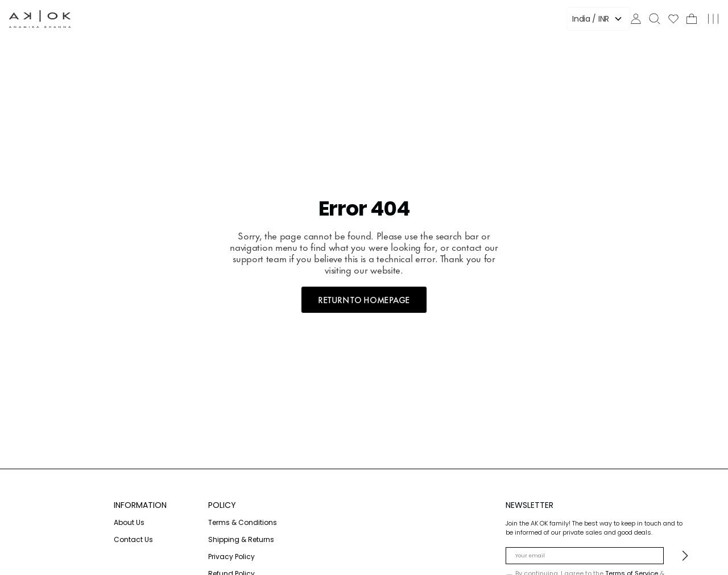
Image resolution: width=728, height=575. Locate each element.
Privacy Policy (231, 557)
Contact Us (133, 539)
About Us (129, 522)
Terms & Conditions (243, 522)
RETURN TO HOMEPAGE (364, 299)
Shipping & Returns (241, 539)
